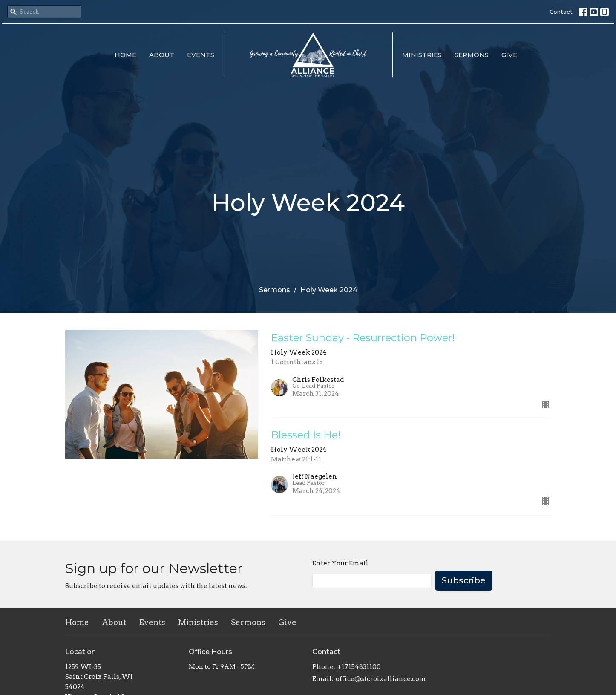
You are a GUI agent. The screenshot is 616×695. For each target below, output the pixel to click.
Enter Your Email (340, 563)
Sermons (472, 55)
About (162, 55)
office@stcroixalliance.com (381, 679)
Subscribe (464, 580)
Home (125, 55)
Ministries (422, 55)
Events (201, 55)
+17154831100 (359, 667)
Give (509, 55)
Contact (561, 12)
